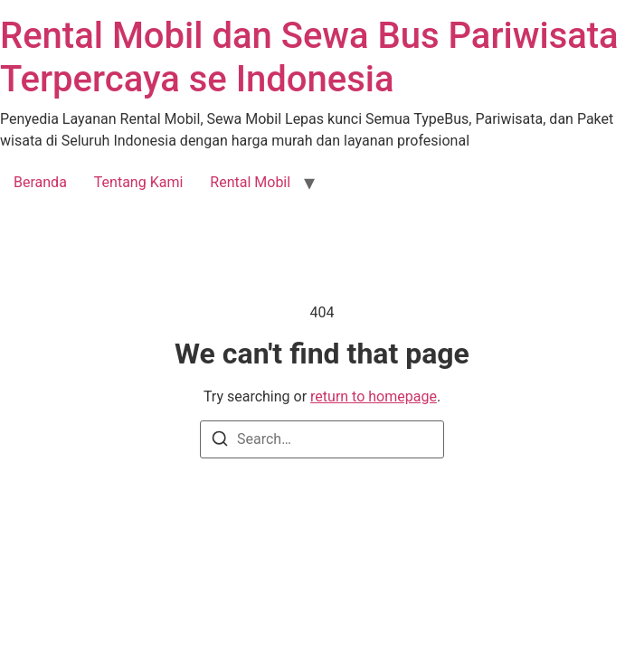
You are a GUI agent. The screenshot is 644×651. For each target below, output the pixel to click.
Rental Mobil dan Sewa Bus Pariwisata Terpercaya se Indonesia (309, 57)
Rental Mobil (250, 182)
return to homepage (374, 396)
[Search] (220, 442)
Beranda (40, 182)
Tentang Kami (138, 182)
